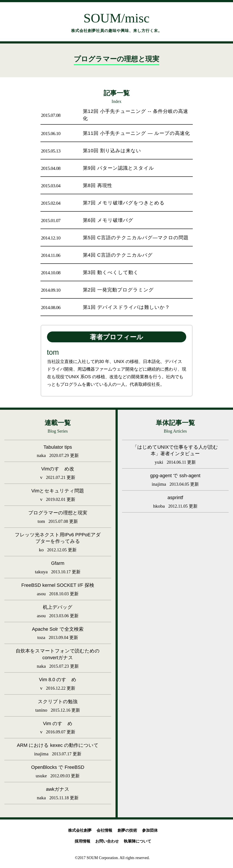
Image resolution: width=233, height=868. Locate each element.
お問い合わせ (107, 841)
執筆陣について (137, 841)
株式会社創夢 (80, 830)
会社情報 (104, 830)
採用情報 (82, 841)
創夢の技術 (127, 830)
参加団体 (150, 830)
